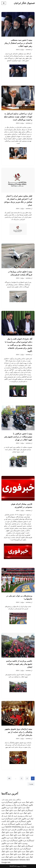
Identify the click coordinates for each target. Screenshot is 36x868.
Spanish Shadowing (13, 827)
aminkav (28, 50)
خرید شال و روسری (13, 805)
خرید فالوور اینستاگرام (13, 802)
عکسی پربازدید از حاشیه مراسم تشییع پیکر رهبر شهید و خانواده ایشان (19, 664)
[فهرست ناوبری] (4, 3)
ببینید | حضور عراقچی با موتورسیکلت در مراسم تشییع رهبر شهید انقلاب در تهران (18, 437)
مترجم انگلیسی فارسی (20, 830)
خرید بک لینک (18, 813)
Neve (25, 866)
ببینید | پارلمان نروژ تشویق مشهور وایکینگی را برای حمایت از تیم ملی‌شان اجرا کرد (18, 732)
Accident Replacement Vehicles (14, 860)
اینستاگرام (27, 849)
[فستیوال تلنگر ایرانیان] (24, 3)
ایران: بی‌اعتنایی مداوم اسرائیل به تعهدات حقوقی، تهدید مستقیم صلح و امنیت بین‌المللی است (18, 117)
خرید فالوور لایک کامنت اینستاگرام (18, 819)
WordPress (13, 866)
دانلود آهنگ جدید (19, 810)
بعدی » (31, 784)
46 (9, 778)
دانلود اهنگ (27, 813)
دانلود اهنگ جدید (28, 802)
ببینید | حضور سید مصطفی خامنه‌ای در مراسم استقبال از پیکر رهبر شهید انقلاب (18, 43)
